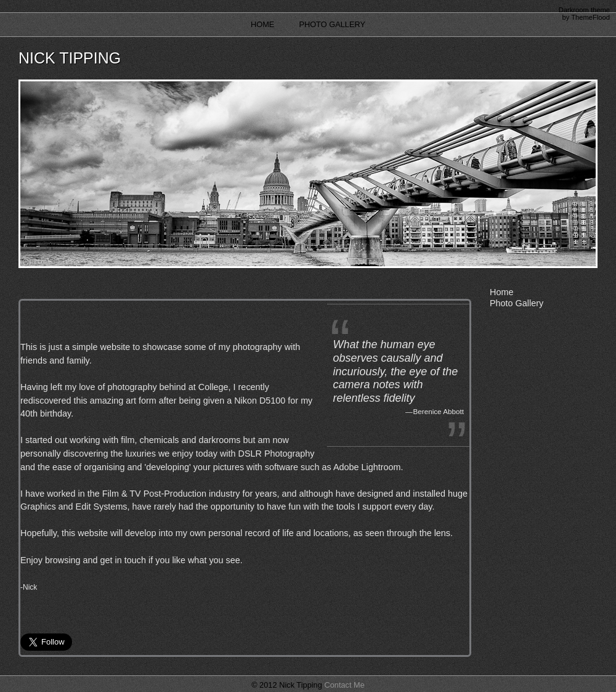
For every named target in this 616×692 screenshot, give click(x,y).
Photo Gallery (332, 24)
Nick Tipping (70, 58)
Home (262, 24)
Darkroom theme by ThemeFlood (584, 14)
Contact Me (344, 685)
